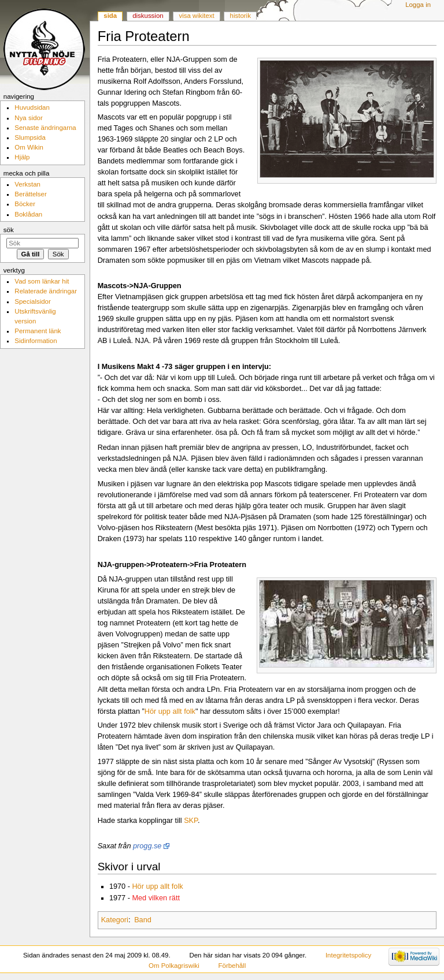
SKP (191, 821)
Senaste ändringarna (45, 128)
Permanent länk (38, 331)
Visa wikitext (197, 16)
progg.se (147, 846)
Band (143, 920)
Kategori (115, 920)
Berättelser (30, 194)
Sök (9, 230)
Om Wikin (29, 147)
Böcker (25, 204)
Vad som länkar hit (42, 281)
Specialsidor (32, 301)
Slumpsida (30, 137)
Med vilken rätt (156, 898)
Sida (110, 16)
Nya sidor (28, 118)
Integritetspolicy (348, 955)
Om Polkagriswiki (174, 966)
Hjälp (22, 157)
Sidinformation (36, 341)
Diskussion (148, 16)
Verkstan (27, 184)
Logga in (418, 5)
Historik (240, 16)
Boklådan (28, 214)
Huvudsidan (32, 107)
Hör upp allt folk (170, 711)
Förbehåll (232, 966)
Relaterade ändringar (46, 291)
